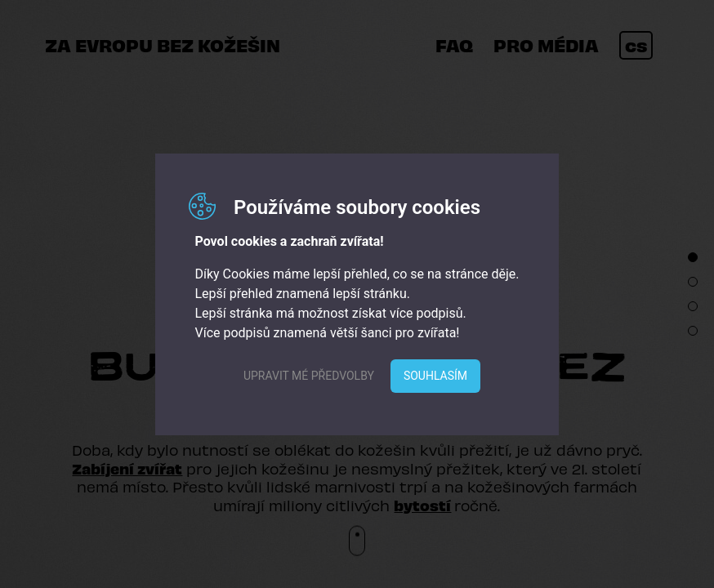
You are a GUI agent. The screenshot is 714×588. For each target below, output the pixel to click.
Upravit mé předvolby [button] (309, 376)
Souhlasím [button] (435, 376)
